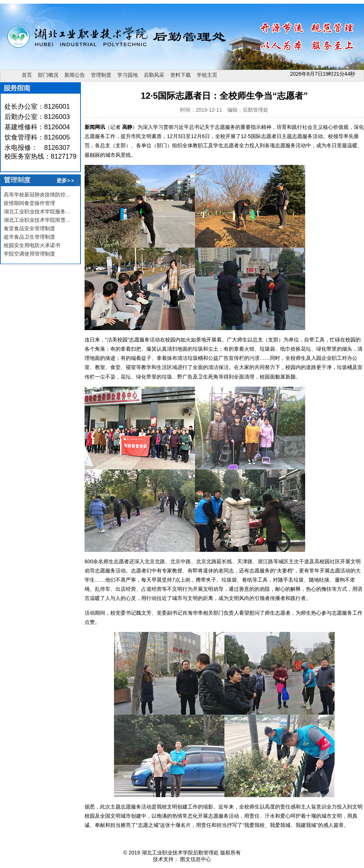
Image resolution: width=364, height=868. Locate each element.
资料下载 (181, 75)
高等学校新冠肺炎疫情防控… (37, 195)
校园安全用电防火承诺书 (32, 245)
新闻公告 (75, 75)
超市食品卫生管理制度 (29, 237)
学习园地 (128, 75)
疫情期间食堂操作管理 (29, 203)
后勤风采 (154, 75)
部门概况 (48, 75)
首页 (27, 75)
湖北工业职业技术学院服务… (37, 211)
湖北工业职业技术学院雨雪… (37, 220)
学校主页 (207, 75)
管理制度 (101, 75)
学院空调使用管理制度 (29, 254)
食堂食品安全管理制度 (29, 228)
